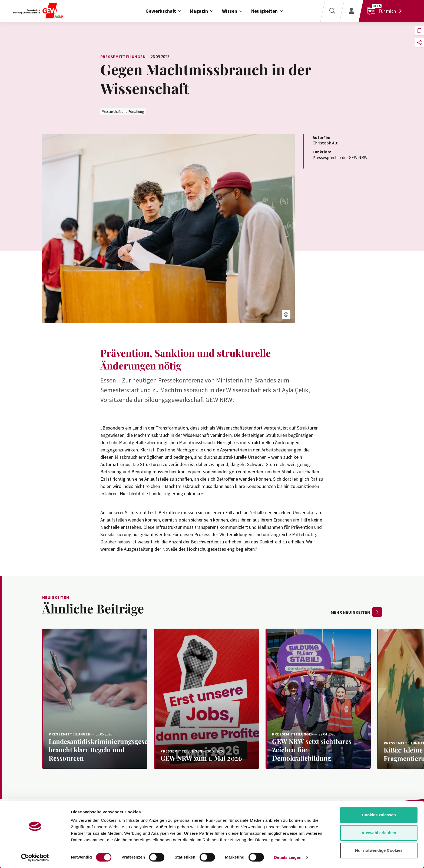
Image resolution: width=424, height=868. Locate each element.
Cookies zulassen (379, 815)
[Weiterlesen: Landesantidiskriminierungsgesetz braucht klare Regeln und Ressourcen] (95, 699)
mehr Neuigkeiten (356, 612)
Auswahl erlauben (379, 833)
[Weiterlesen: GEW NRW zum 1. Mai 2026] (206, 699)
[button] (286, 315)
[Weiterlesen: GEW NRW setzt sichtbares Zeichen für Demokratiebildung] (318, 699)
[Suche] (332, 11)
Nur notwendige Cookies (379, 850)
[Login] (351, 11)
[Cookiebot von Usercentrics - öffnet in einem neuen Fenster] (35, 857)
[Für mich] (386, 11)
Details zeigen (288, 857)
